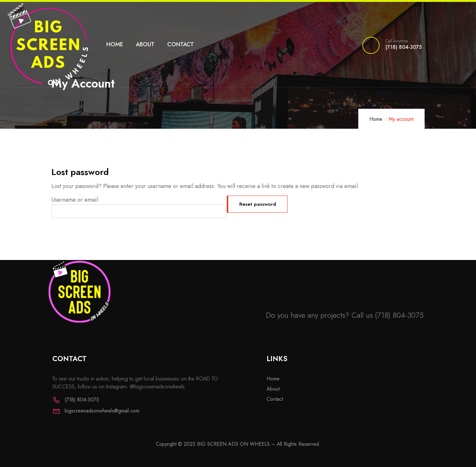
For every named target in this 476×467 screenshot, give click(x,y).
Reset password (260, 204)
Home (376, 119)
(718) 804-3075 (399, 315)
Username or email (75, 200)
